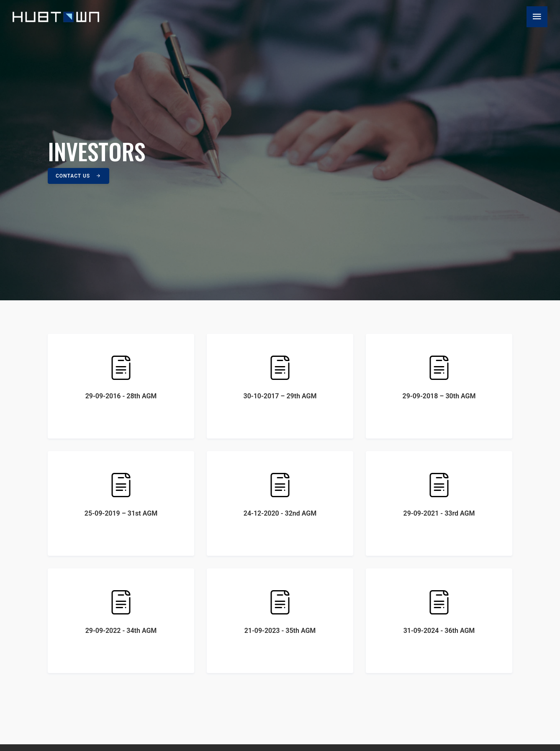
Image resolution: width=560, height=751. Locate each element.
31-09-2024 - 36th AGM (439, 612)
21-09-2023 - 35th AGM (280, 612)
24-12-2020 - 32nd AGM (280, 494)
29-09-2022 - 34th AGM (121, 612)
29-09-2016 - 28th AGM (121, 377)
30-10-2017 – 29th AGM (280, 377)
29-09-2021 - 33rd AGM (439, 494)
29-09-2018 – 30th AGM (439, 377)
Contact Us (78, 176)
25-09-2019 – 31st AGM (121, 494)
